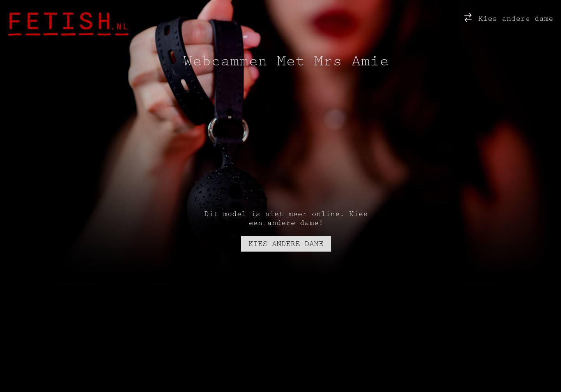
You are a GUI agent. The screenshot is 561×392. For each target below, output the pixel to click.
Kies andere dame (508, 18)
